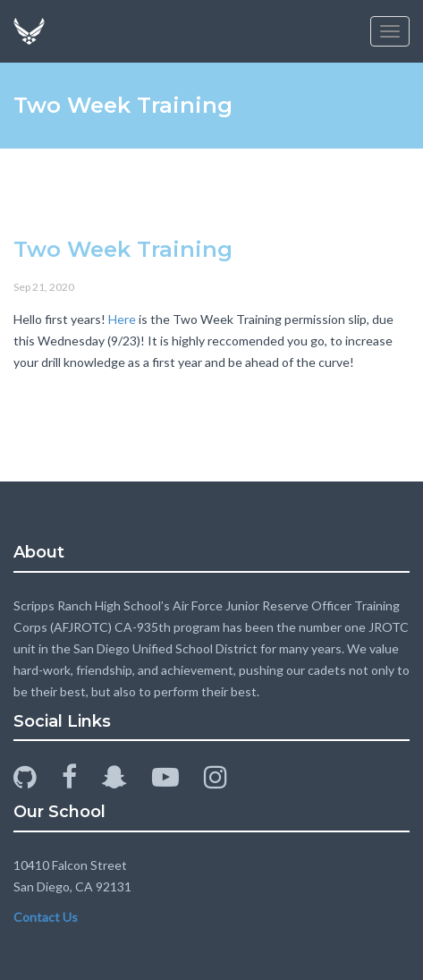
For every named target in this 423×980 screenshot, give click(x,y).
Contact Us (46, 917)
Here (122, 319)
